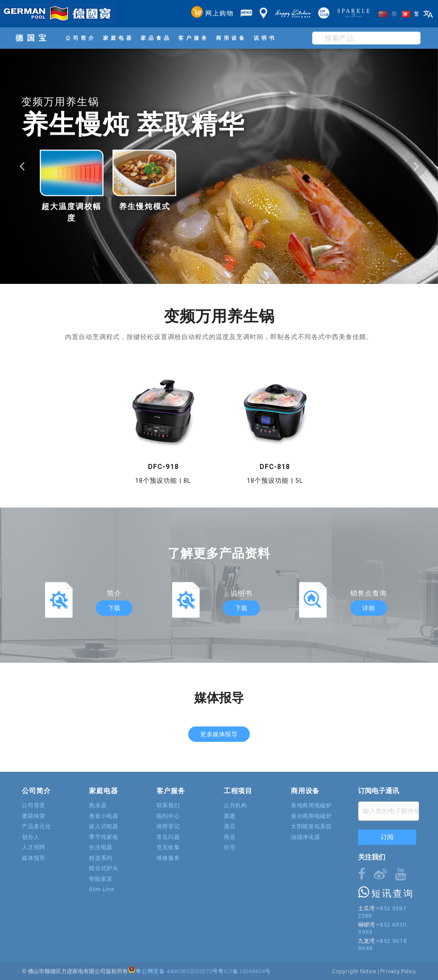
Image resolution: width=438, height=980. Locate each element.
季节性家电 (104, 837)
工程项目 (238, 791)
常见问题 (168, 837)
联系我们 (168, 805)
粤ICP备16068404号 (244, 971)
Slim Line (102, 889)
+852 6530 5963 (382, 928)
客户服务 (194, 38)
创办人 (31, 837)
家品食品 (156, 38)
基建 (229, 816)
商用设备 (231, 38)
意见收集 (168, 847)
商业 (229, 837)
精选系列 (101, 858)
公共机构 (235, 805)
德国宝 (33, 38)
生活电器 (101, 847)
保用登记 (168, 826)
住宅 (229, 847)
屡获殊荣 (34, 816)
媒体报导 (34, 858)
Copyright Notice (354, 971)
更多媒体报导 (219, 734)
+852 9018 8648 (382, 945)
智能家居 (101, 879)
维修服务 (168, 858)
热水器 (98, 805)
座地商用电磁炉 (311, 805)
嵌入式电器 (104, 826)
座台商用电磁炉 (311, 816)
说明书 (265, 38)
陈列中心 (168, 816)
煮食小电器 (104, 816)
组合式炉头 (104, 868)
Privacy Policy (398, 971)
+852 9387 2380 (382, 912)
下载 (114, 608)
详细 (368, 608)
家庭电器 (118, 38)
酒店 (229, 826)
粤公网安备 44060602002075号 (173, 970)
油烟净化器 (305, 837)
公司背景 (34, 805)
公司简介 (81, 38)
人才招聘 (34, 847)
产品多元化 (36, 826)
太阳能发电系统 (311, 826)
